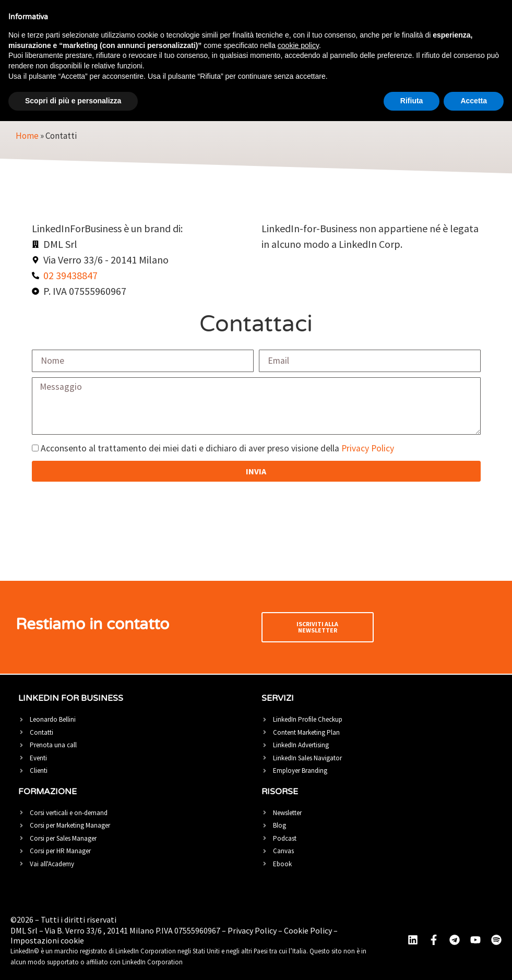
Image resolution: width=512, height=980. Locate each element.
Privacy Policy (368, 449)
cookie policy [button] (298, 45)
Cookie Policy (308, 930)
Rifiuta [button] (412, 101)
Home (27, 136)
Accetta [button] (474, 101)
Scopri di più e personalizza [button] (73, 101)
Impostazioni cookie (47, 940)
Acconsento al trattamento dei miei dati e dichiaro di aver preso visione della (217, 449)
